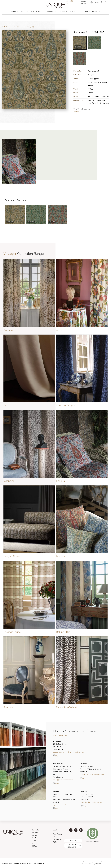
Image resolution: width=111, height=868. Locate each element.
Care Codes (57, 834)
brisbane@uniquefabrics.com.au (92, 774)
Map (56, 756)
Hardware (74, 12)
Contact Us (93, 731)
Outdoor (56, 830)
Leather (63, 12)
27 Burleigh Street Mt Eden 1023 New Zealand (60, 745)
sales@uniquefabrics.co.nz (63, 780)
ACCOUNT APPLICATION (72, 844)
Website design (23, 863)
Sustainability (37, 838)
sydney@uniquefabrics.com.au (64, 805)
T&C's (55, 842)
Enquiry (98, 863)
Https (35, 846)
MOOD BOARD (87, 2)
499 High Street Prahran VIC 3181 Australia (88, 796)
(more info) (77, 112)
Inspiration (96, 12)
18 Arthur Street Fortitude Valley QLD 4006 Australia (90, 768)
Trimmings (52, 12)
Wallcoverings (38, 12)
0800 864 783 (60, 736)
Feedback (88, 863)
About (35, 841)
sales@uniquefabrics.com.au (92, 802)
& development (34, 863)
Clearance (86, 12)
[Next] (66, 27)
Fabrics (25, 12)
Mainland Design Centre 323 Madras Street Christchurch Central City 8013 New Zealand (63, 770)
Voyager (31, 27)
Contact (35, 843)
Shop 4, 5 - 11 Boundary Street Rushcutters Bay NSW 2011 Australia (64, 797)
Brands (15, 12)
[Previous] (59, 27)
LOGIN (99, 2)
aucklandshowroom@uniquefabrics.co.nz (68, 752)
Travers (17, 27)
